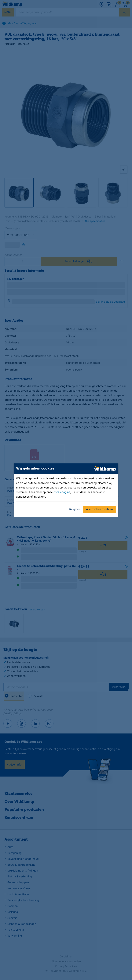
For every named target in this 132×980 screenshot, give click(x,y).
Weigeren (75, 509)
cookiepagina (62, 492)
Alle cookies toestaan (99, 509)
